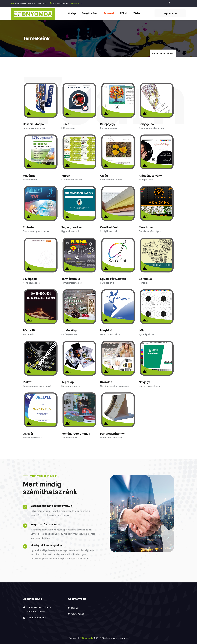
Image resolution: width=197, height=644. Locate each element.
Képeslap (68, 382)
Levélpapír (30, 279)
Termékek (109, 13)
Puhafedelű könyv (112, 434)
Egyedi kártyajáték (113, 279)
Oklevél (28, 434)
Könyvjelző (146, 124)
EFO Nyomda (87, 638)
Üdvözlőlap (69, 330)
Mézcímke (146, 227)
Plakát (27, 382)
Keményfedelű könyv (76, 434)
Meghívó (106, 330)
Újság (104, 176)
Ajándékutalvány (150, 176)
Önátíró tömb (109, 227)
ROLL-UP (29, 330)
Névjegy (144, 382)
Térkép (137, 13)
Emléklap (29, 227)
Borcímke (145, 279)
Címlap (72, 13)
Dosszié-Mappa (33, 124)
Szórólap (106, 382)
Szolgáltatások (90, 13)
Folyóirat (29, 176)
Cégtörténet (78, 614)
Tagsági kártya (71, 227)
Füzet (65, 124)
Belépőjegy (108, 124)
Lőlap (142, 330)
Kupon (66, 176)
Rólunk (124, 13)
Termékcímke (71, 279)
